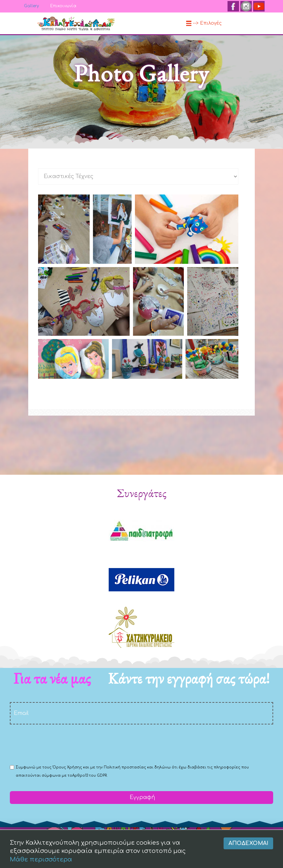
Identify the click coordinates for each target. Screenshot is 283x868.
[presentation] (60, 744)
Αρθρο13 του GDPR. (90, 776)
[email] (141, 713)
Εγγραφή (141, 797)
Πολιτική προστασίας (125, 767)
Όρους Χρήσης (67, 767)
